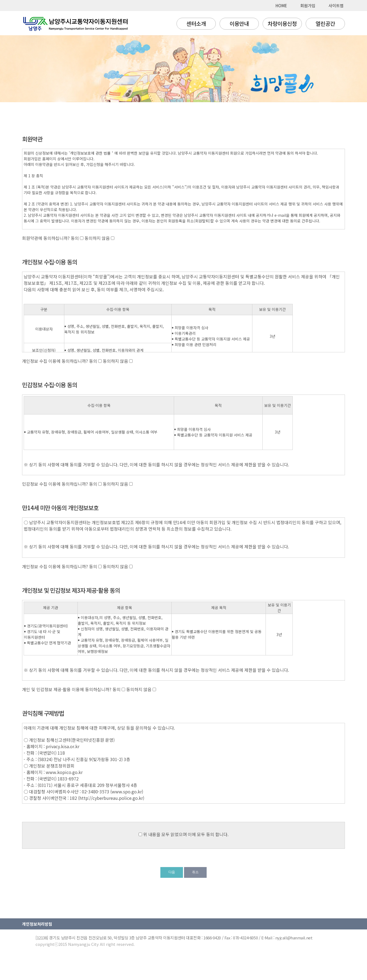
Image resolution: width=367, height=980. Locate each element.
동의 (75, 238)
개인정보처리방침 (37, 924)
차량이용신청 (282, 24)
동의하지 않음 (98, 238)
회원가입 (308, 6)
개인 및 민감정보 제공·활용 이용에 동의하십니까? (67, 689)
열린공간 (325, 24)
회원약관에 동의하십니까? (46, 238)
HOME (281, 6)
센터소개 (196, 24)
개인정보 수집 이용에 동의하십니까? (55, 361)
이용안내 (239, 24)
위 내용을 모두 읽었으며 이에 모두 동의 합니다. (186, 834)
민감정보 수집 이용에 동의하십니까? (55, 484)
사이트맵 (336, 6)
